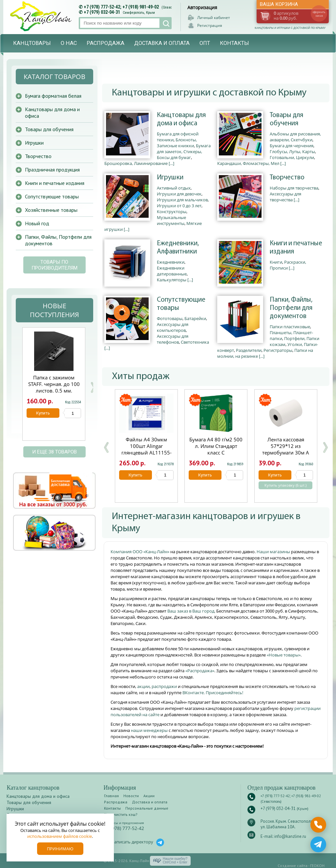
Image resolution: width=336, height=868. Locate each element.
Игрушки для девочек (179, 194)
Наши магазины (274, 552)
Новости (131, 796)
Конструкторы (172, 212)
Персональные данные (147, 808)
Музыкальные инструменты (171, 220)
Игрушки (170, 178)
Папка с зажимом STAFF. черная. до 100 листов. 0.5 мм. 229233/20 (54, 387)
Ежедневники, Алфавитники (178, 248)
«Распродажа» (200, 671)
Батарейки (195, 318)
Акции (149, 796)
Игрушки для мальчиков (182, 200)
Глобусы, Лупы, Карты (292, 151)
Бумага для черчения (292, 146)
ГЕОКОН (317, 866)
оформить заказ (319, 14)
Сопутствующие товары (181, 304)
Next (93, 387)
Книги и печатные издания (296, 248)
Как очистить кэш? (121, 814)
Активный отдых (174, 188)
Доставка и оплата (162, 43)
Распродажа (105, 43)
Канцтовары (32, 43)
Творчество (287, 178)
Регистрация (210, 25)
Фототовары (170, 318)
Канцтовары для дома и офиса (181, 119)
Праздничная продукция (52, 170)
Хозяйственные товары (51, 210)
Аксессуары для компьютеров (173, 327)
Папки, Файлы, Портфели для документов (291, 308)
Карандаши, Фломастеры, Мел (248, 163)
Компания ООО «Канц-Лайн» (140, 552)
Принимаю (60, 849)
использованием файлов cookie (60, 836)
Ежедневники (171, 262)
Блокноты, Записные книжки (177, 143)
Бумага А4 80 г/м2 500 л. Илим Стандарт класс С (216, 446)
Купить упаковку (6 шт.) (285, 485)
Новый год (37, 223)
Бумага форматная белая (53, 96)
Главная (111, 796)
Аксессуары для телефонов (173, 339)
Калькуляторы (172, 280)
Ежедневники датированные (172, 271)
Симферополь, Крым (139, 13)
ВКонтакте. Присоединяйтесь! (213, 693)
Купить (136, 475)
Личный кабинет (214, 18)
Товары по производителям (54, 265)
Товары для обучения (286, 119)
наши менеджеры (150, 730)
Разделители (249, 350)
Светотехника (195, 342)
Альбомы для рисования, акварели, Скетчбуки (295, 137)
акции (143, 686)
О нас (69, 43)
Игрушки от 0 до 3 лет (179, 206)
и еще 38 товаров (54, 452)
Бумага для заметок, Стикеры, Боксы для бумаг (184, 151)
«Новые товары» (284, 655)
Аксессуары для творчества (285, 197)
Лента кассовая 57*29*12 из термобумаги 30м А (286, 446)
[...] (171, 163)
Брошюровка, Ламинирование (136, 163)
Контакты (234, 43)
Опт (205, 43)
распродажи (164, 686)
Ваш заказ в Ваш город (191, 611)
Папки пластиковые (290, 327)
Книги (276, 262)
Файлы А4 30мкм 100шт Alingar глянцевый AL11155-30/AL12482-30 (147, 449)
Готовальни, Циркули (292, 157)
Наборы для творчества (294, 188)
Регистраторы (278, 350)
